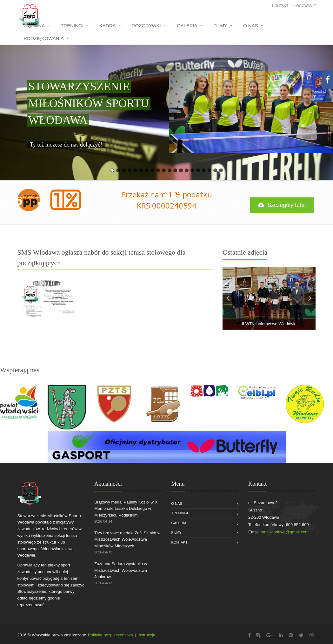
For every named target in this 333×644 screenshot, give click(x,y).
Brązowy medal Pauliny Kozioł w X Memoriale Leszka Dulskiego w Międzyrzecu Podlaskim (126, 509)
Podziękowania (44, 38)
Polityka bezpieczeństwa (110, 635)
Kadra (108, 26)
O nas (251, 26)
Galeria (187, 26)
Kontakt (280, 6)
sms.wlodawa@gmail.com (285, 532)
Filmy (220, 26)
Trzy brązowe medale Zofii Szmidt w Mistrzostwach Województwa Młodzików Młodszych (127, 540)
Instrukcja (146, 635)
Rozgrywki (146, 26)
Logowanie (305, 6)
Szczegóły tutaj (282, 205)
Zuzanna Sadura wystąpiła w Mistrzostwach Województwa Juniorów (121, 570)
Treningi (72, 26)
